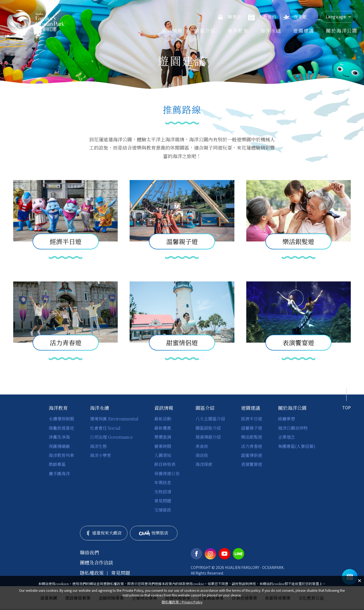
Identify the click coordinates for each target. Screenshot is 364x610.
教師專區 (57, 464)
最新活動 (163, 419)
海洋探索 (204, 464)
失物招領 (163, 492)
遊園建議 (304, 30)
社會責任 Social (105, 428)
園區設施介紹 (208, 428)
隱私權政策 (92, 573)
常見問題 (163, 501)
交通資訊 (163, 510)
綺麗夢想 (286, 419)
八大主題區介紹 (210, 419)
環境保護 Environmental (114, 419)
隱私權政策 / (182, 602)
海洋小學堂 (101, 455)
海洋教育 (238, 30)
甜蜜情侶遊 (252, 455)
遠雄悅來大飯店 (104, 533)
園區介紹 (205, 30)
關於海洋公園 (342, 30)
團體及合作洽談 (97, 562)
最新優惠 (163, 428)
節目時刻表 (165, 464)
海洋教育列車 (61, 455)
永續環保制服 (61, 419)
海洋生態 (98, 446)
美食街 (202, 446)
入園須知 (163, 455)
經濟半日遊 (252, 419)
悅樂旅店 (154, 533)
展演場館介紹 (208, 437)
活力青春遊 (252, 446)
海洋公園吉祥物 (293, 428)
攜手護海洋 (59, 474)
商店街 (202, 455)
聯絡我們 (89, 552)
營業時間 (163, 446)
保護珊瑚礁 (59, 446)
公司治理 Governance (111, 437)
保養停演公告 (167, 474)
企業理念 (286, 437)
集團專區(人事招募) (297, 446)
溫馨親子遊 (252, 428)
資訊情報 (172, 30)
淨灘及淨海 (59, 437)
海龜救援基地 (61, 428)
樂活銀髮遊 (252, 437)
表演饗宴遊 (252, 464)
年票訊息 (163, 483)
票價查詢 (163, 437)
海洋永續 (271, 30)
